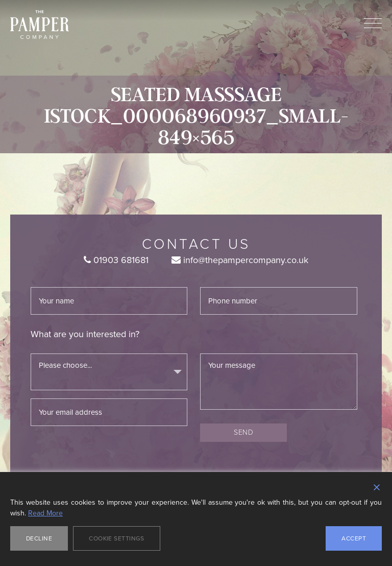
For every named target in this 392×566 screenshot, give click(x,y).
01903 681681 (116, 260)
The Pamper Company (40, 25)
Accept (354, 538)
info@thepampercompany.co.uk (240, 260)
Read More (45, 513)
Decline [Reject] (39, 538)
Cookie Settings (117, 538)
